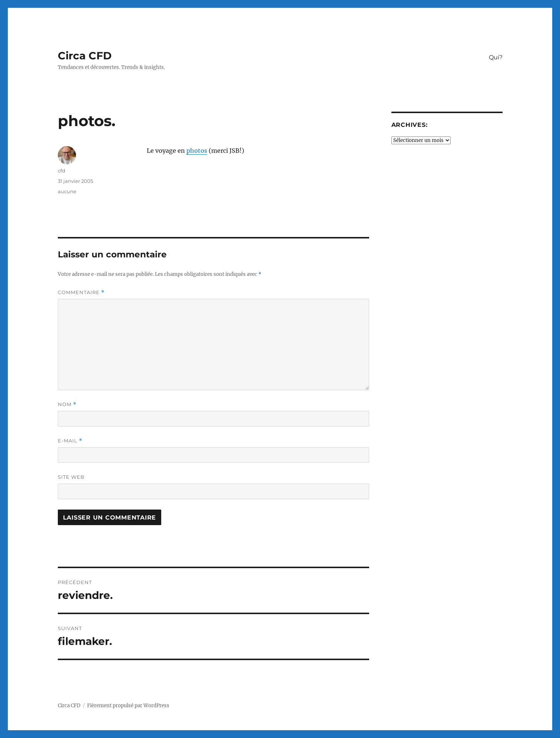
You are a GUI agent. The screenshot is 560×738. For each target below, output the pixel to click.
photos (197, 151)
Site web (71, 477)
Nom (67, 404)
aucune (67, 191)
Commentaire (81, 292)
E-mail (70, 441)
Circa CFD (85, 56)
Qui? (496, 57)
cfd (62, 171)
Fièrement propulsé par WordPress (128, 706)
